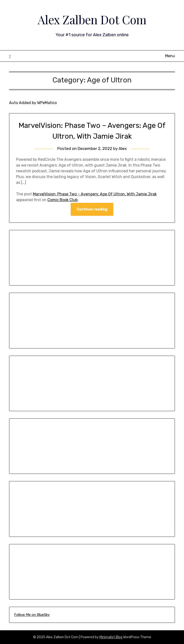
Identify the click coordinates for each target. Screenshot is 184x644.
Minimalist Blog (111, 637)
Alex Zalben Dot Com (92, 19)
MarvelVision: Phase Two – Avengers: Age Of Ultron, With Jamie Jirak (95, 194)
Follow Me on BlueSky (32, 615)
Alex (123, 149)
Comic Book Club (63, 200)
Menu (170, 56)
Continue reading (92, 209)
